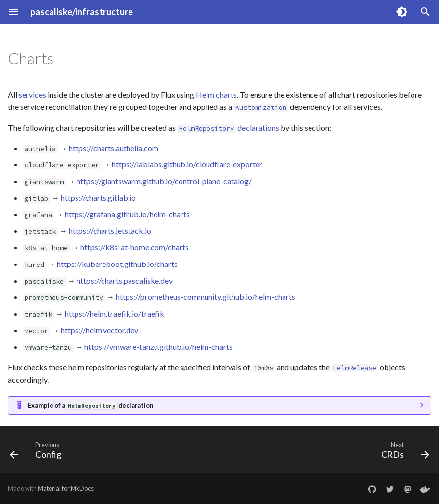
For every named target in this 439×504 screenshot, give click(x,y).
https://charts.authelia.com (114, 148)
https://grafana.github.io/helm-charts (127, 214)
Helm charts (216, 94)
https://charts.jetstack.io (110, 230)
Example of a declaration (90, 405)
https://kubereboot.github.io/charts (117, 264)
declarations (228, 127)
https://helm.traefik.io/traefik (115, 313)
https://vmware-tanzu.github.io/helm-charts (158, 347)
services (32, 94)
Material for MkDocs (66, 488)
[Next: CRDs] (403, 452)
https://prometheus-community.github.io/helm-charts (206, 297)
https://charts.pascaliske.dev (125, 280)
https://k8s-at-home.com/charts (135, 247)
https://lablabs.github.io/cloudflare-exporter (187, 164)
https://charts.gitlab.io (98, 198)
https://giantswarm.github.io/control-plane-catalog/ (164, 181)
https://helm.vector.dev (100, 330)
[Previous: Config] (38, 452)
